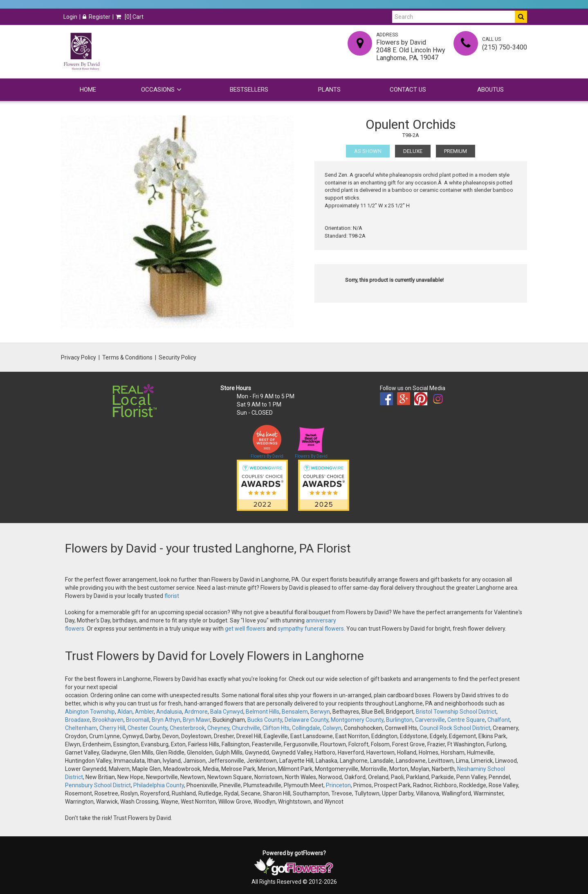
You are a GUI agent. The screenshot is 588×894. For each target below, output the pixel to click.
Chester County (147, 728)
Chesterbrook (187, 728)
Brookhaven (108, 720)
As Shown (368, 151)
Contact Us (408, 90)
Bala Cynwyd (227, 712)
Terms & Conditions (127, 357)
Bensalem (295, 712)
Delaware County (306, 720)
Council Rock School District (455, 728)
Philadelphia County (159, 785)
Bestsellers (249, 90)
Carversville (430, 720)
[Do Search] (521, 17)
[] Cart (130, 17)
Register (97, 17)
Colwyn (332, 728)
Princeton (338, 785)
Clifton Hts (276, 728)
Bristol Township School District (456, 712)
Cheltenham (81, 728)
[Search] (453, 17)
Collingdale (306, 728)
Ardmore (196, 712)
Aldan (125, 712)
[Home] (81, 52)
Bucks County (265, 720)
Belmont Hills (263, 712)
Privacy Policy (79, 357)
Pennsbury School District (98, 785)
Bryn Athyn (166, 720)
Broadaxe (77, 720)
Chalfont (499, 720)
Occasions (158, 90)
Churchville (246, 728)
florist (172, 596)
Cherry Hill (112, 728)
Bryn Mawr (196, 720)
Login (70, 17)
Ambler (144, 712)
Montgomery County (357, 720)
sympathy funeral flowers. (312, 629)
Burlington (399, 720)
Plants (329, 90)
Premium (456, 151)
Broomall (138, 720)
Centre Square (466, 720)
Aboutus (490, 90)
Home (88, 90)
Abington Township (90, 712)
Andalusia (169, 712)
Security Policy (177, 357)
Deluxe (413, 151)
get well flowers (245, 629)
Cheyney (218, 728)
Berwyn (320, 712)
